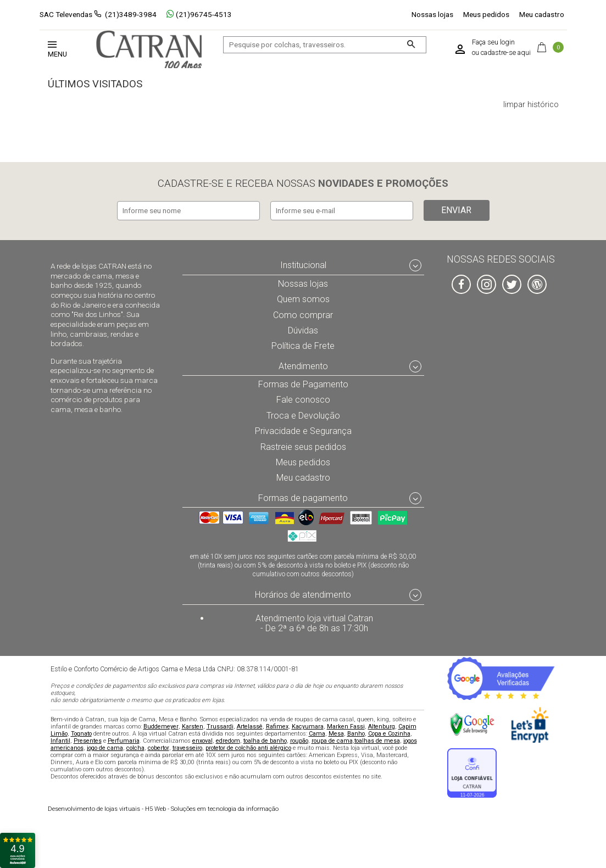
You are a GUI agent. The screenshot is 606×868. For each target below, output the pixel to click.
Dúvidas (303, 328)
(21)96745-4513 (199, 14)
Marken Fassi (346, 726)
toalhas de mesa (377, 740)
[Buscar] (411, 45)
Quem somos (303, 297)
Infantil (60, 740)
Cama (317, 733)
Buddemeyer (161, 726)
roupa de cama (332, 740)
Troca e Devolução (303, 414)
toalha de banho (265, 740)
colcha (135, 747)
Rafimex (277, 726)
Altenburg (382, 726)
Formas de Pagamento (303, 382)
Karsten (193, 726)
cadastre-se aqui (506, 53)
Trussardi (220, 726)
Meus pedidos (486, 14)
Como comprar (303, 312)
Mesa (336, 733)
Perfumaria (124, 740)
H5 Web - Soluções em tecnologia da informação (163, 808)
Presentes (88, 740)
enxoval (202, 740)
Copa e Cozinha (389, 733)
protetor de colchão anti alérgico (248, 747)
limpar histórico (531, 105)
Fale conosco (303, 398)
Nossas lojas (432, 14)
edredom (228, 740)
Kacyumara (308, 726)
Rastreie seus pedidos (303, 445)
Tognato (81, 733)
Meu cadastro (542, 14)
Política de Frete (303, 343)
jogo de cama (105, 747)
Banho (356, 733)
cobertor (159, 747)
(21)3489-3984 (131, 14)
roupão (299, 740)
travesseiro (187, 747)
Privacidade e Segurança (303, 429)
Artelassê (250, 726)
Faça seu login (493, 42)
